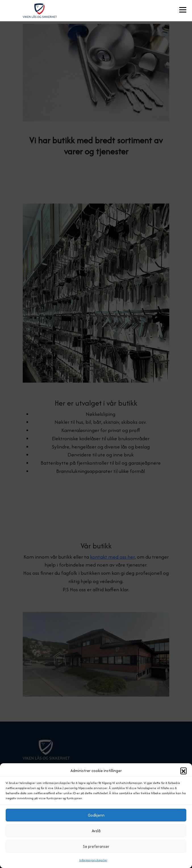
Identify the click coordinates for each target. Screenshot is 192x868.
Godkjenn (96, 815)
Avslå (96, 831)
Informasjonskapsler (93, 860)
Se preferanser (96, 846)
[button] (183, 771)
